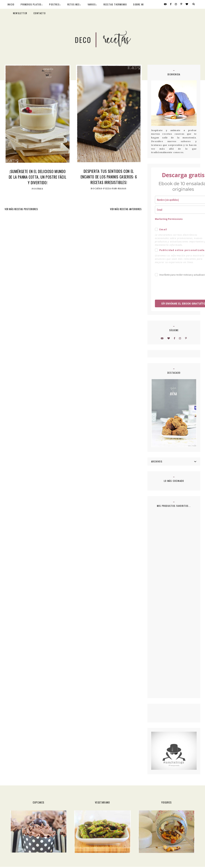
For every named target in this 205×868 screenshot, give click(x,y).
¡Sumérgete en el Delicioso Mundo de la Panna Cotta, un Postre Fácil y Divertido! (38, 177)
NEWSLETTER (20, 13)
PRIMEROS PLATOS (31, 4)
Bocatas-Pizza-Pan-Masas (109, 189)
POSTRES (54, 4)
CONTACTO (40, 13)
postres (38, 189)
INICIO (11, 4)
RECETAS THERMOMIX (115, 4)
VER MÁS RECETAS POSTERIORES (21, 209)
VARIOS (92, 4)
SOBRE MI (138, 4)
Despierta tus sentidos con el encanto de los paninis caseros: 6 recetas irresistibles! (109, 177)
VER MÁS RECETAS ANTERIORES (126, 209)
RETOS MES (74, 4)
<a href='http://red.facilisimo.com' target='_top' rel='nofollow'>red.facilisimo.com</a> (160, 713)
